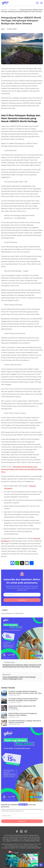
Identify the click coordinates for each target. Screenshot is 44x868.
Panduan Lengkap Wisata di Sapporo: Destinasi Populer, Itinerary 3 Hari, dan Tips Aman (25, 692)
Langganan (22, 600)
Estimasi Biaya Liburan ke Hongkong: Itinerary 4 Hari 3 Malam (23, 714)
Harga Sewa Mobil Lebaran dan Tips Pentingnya (22, 707)
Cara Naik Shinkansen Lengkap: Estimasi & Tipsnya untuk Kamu (25, 722)
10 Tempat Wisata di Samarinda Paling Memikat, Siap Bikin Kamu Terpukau (23, 700)
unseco (5, 610)
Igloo (3, 29)
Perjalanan (13, 10)
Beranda (4, 10)
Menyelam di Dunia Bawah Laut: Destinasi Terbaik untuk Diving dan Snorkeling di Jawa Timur (21, 469)
